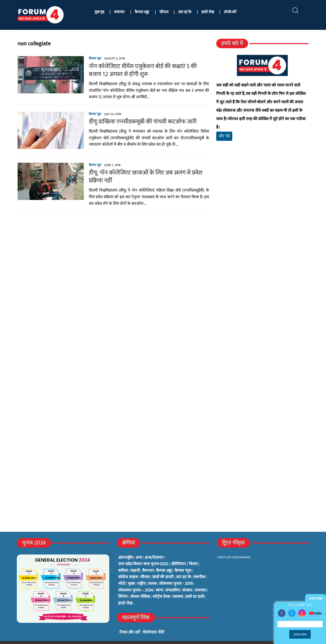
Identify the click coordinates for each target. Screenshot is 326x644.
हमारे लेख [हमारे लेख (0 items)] (125, 595)
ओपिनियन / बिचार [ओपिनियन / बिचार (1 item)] (184, 556)
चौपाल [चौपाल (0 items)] (145, 569)
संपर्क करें (230, 12)
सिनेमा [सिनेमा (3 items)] (123, 588)
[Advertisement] (263, 196)
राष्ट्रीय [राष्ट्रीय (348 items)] (141, 575)
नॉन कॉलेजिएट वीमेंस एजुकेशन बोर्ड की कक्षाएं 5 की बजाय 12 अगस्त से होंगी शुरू (148, 70)
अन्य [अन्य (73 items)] (139, 549)
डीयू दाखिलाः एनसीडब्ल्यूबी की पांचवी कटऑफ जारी (141, 122)
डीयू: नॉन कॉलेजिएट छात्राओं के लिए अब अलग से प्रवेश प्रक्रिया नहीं (144, 177)
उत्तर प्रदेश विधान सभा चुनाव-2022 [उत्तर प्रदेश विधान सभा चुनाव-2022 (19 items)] (143, 556)
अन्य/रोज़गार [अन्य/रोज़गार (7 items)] (154, 549)
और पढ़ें (225, 128)
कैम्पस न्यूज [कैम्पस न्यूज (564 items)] (183, 562)
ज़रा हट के (185, 12)
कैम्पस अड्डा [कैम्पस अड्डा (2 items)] (164, 562)
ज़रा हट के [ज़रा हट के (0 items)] (183, 569)
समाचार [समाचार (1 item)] (201, 582)
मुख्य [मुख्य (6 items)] (131, 575)
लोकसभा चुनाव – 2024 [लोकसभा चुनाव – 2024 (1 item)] (136, 582)
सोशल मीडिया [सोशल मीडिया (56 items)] (140, 588)
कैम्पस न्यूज (94, 58)
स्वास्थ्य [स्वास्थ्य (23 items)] (178, 588)
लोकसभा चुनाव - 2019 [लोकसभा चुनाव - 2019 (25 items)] (176, 575)
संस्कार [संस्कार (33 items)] (187, 582)
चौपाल (164, 12)
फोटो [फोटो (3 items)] (122, 575)
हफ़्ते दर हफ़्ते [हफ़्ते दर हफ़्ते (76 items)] (195, 588)
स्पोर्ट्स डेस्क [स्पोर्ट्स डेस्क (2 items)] (161, 588)
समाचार (119, 12)
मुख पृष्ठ (99, 12)
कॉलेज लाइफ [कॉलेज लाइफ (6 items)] (128, 569)
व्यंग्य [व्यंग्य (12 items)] (159, 582)
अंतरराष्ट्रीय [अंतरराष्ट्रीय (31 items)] (126, 549)
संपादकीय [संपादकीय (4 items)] (172, 582)
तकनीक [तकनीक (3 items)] (199, 569)
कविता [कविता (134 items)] (123, 562)
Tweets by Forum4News (234, 549)
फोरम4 (76, 638)
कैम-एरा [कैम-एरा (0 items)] (148, 562)
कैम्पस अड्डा (142, 12)
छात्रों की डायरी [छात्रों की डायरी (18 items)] (163, 569)
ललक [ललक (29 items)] (152, 575)
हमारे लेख (208, 12)
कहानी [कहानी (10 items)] (135, 562)
